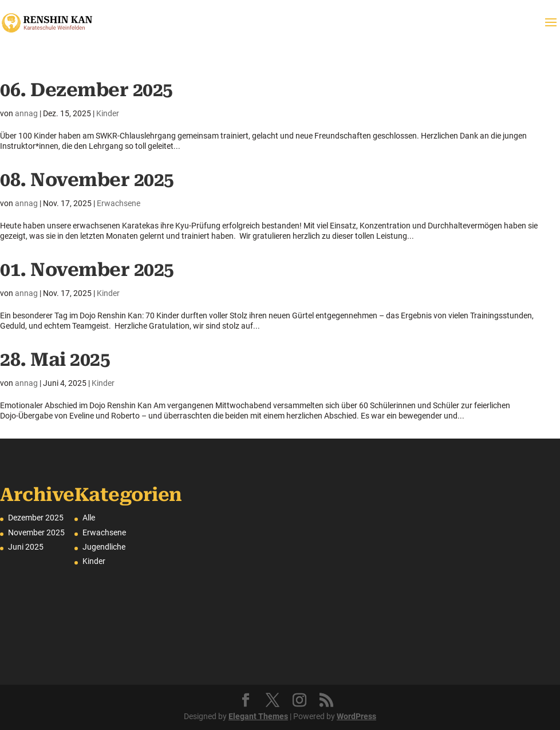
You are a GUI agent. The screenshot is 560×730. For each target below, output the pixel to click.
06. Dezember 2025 (86, 90)
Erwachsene (119, 203)
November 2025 (36, 532)
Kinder (108, 113)
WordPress (356, 716)
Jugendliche (104, 547)
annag (26, 113)
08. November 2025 (87, 180)
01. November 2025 (87, 270)
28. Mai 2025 (55, 360)
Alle (89, 518)
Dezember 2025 (36, 518)
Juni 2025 (26, 547)
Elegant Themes (258, 716)
